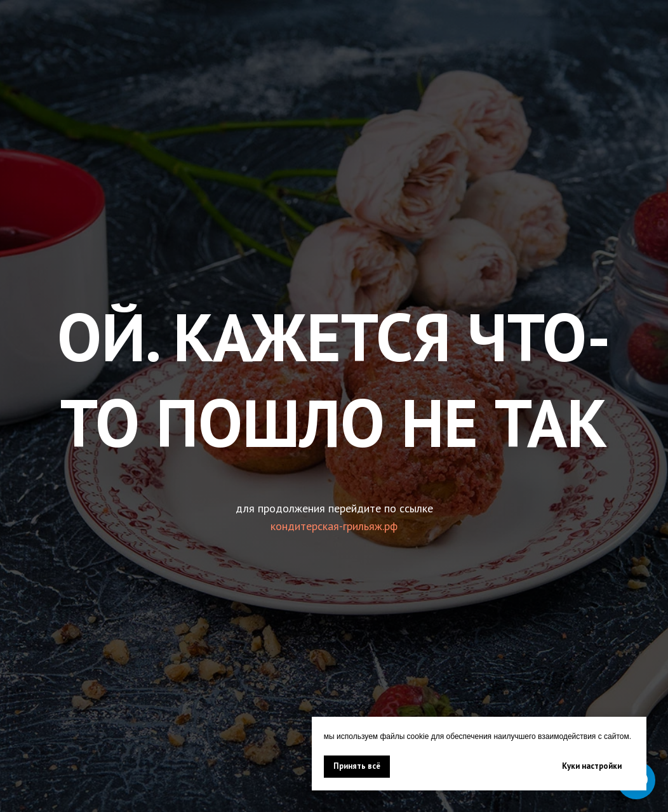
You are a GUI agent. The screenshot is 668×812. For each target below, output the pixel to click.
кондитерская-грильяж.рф (334, 526)
